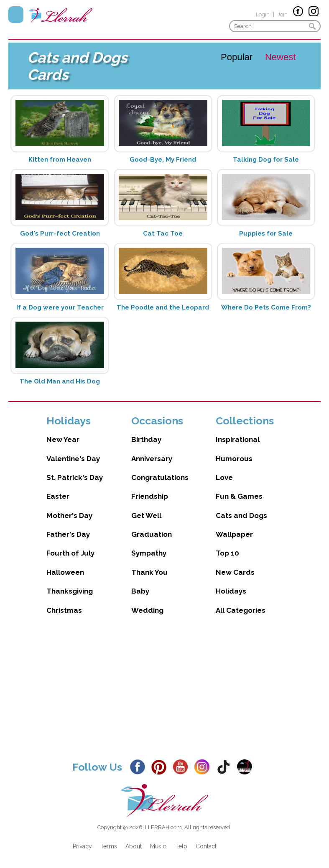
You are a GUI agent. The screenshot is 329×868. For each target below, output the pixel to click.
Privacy (82, 846)
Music (158, 846)
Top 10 (227, 553)
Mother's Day (69, 515)
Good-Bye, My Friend (163, 160)
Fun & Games (239, 496)
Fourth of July (70, 553)
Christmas (64, 610)
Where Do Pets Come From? (266, 307)
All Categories (241, 610)
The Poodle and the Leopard (163, 307)
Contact (206, 846)
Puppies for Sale (266, 233)
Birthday (146, 439)
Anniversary (152, 459)
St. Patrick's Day (75, 477)
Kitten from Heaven (60, 160)
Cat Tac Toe (163, 233)
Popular (237, 57)
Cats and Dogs (241, 515)
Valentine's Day (73, 459)
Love (224, 477)
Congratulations (160, 477)
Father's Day (68, 534)
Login (263, 14)
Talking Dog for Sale (266, 160)
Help (181, 846)
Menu (16, 15)
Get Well (146, 515)
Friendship (150, 496)
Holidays (231, 591)
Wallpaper (234, 534)
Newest (280, 57)
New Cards (235, 572)
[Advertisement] (165, 694)
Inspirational (238, 439)
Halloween (65, 572)
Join (283, 14)
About (134, 846)
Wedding (147, 610)
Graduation (152, 534)
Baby (140, 591)
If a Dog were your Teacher (60, 307)
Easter (58, 496)
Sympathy (149, 553)
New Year (63, 439)
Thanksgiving (70, 591)
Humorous (234, 459)
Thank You (149, 572)
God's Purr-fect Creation (60, 233)
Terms (109, 846)
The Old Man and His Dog (60, 381)
